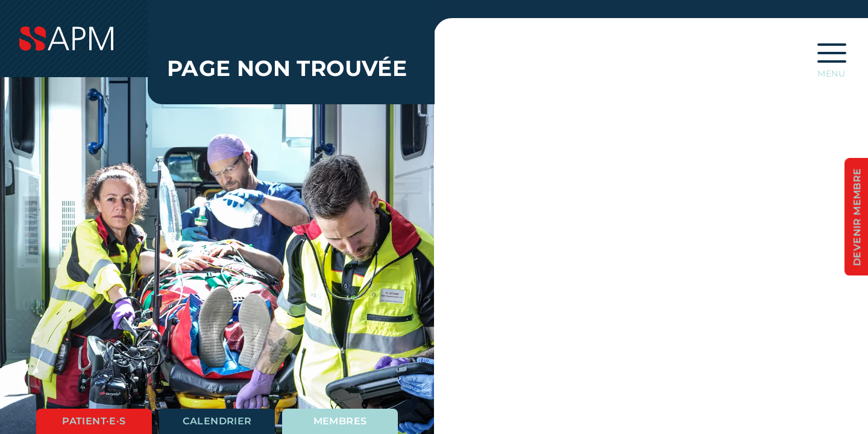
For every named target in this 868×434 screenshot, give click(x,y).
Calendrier (217, 421)
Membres (340, 421)
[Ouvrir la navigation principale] (832, 57)
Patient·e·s (94, 421)
